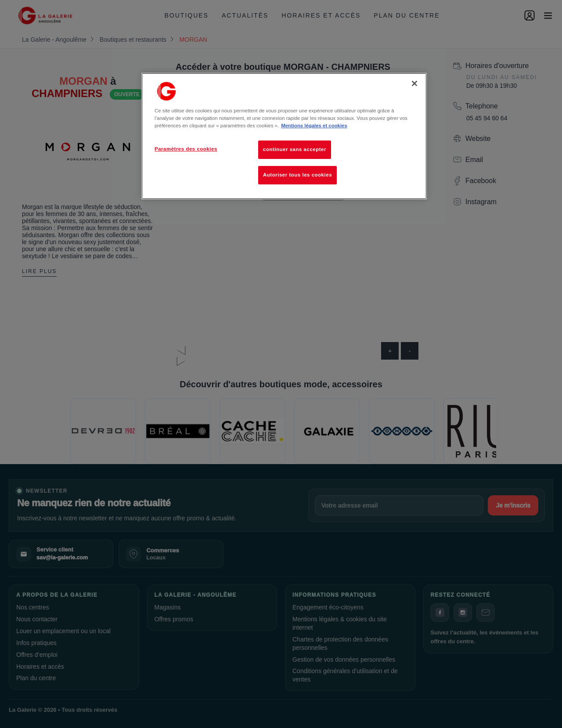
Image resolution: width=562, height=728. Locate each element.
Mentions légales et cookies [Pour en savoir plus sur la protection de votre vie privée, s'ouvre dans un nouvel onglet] (314, 126)
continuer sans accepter (295, 149)
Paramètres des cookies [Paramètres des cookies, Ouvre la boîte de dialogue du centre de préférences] (186, 149)
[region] (284, 136)
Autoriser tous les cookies (297, 175)
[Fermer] (414, 83)
